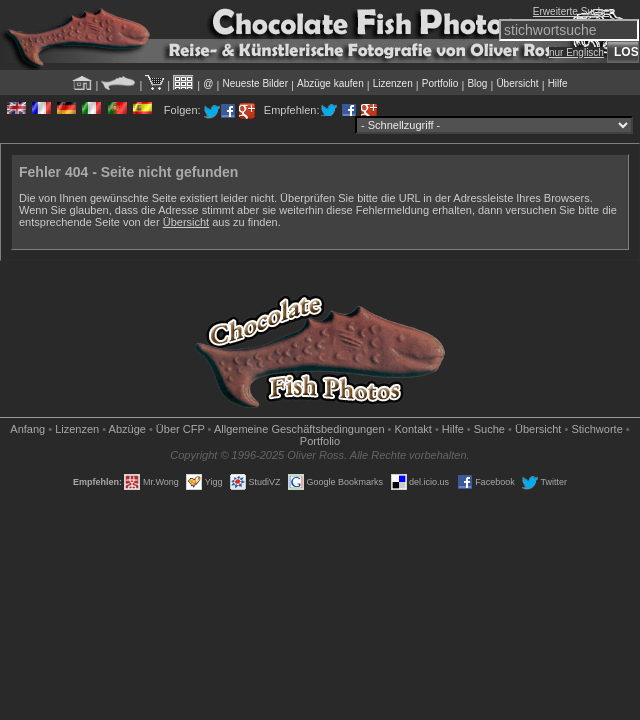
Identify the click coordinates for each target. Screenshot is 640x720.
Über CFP (180, 429)
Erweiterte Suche (571, 11)
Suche (489, 429)
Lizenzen (393, 83)
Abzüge (127, 429)
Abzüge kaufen (330, 83)
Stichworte (596, 429)
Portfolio (440, 83)
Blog (477, 83)
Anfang (27, 429)
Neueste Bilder (255, 83)
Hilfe (558, 83)
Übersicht (517, 83)
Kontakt (413, 429)
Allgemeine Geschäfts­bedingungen (299, 429)
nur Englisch (576, 52)
